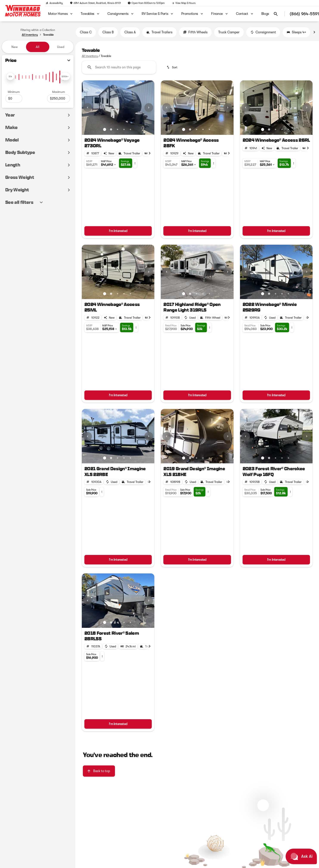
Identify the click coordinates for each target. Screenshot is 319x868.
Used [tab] (61, 47)
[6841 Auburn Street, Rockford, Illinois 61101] (95, 3)
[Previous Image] (88, 108)
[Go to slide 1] (105, 129)
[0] (14, 98)
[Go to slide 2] (111, 129)
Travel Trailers (159, 32)
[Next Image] (314, 32)
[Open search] (276, 14)
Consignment (263, 32)
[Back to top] (99, 771)
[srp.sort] (172, 67)
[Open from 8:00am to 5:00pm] (146, 3)
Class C (86, 32)
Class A (130, 32)
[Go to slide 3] (118, 129)
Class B (108, 32)
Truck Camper (229, 32)
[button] (87, 108)
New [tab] (15, 47)
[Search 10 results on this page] (119, 67)
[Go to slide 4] (124, 129)
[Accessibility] (54, 3)
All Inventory (90, 56)
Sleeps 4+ (296, 32)
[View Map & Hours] (183, 3)
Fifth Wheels (195, 32)
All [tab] (38, 47)
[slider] (10, 76)
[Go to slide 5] (130, 129)
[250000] (59, 98)
